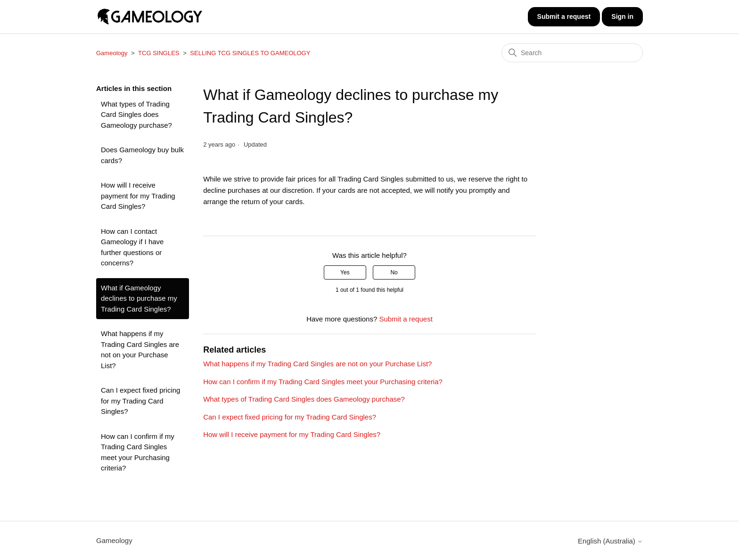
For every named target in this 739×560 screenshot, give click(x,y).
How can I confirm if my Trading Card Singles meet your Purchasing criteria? (138, 452)
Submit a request (564, 16)
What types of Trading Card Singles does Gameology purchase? (136, 115)
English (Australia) (610, 541)
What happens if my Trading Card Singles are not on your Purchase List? (140, 350)
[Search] (572, 53)
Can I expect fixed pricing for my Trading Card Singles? (140, 401)
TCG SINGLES (159, 53)
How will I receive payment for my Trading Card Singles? (138, 196)
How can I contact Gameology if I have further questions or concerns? (132, 247)
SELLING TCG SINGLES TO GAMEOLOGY (250, 53)
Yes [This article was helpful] (345, 272)
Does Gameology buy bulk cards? (142, 155)
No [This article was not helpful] (394, 272)
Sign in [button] (622, 16)
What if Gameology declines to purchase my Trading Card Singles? (139, 298)
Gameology (112, 53)
